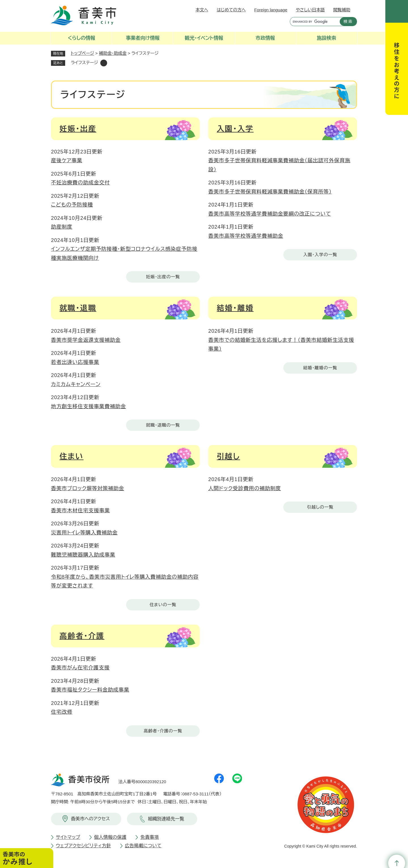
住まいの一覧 (163, 605)
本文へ (202, 10)
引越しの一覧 (320, 507)
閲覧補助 (342, 10)
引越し (228, 456)
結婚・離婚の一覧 (320, 368)
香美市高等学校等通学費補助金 (246, 236)
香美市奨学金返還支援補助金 (86, 340)
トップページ (82, 53)
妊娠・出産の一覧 (163, 277)
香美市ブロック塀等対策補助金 (88, 488)
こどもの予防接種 (72, 205)
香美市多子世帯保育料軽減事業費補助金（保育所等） (270, 192)
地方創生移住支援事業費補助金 (89, 406)
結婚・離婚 (235, 308)
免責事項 (149, 837)
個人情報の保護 (110, 837)
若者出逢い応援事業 (75, 362)
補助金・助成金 (113, 53)
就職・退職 (78, 308)
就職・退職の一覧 (163, 425)
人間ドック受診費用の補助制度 (245, 488)
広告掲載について (143, 846)
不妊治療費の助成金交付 (80, 183)
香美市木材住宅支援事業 (80, 511)
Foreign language (271, 10)
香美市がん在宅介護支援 (80, 668)
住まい (72, 456)
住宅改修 (62, 712)
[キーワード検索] (314, 22)
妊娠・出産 (78, 129)
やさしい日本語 (310, 10)
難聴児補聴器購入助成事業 (83, 555)
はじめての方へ (231, 10)
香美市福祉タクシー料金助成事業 (90, 690)
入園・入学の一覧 (320, 255)
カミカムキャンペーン (76, 384)
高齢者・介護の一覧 (163, 731)
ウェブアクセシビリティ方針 (83, 846)
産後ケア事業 (67, 161)
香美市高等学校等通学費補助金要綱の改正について (270, 214)
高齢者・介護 (82, 636)
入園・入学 (235, 129)
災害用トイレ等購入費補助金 (84, 533)
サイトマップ (68, 837)
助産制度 (62, 227)
